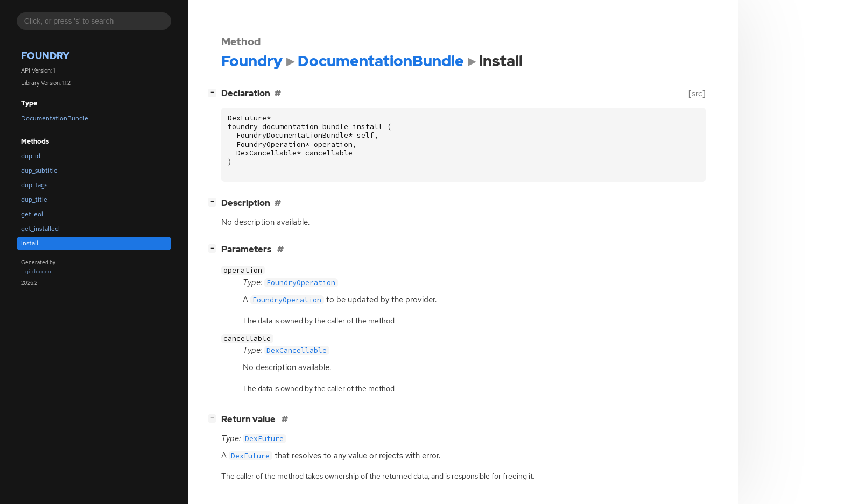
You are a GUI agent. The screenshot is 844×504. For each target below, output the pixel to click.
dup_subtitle (39, 171)
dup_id (31, 156)
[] (214, 92)
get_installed (40, 229)
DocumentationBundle (55, 118)
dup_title (34, 200)
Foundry (45, 56)
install (30, 243)
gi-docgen (38, 271)
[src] (697, 93)
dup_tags (34, 185)
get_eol (32, 214)
